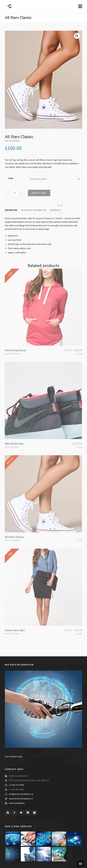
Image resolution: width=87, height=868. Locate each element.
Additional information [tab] (34, 210)
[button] (77, 36)
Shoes (8, 434)
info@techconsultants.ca (21, 794)
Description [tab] (11, 210)
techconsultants (17, 803)
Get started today (14, 757)
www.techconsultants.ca (21, 799)
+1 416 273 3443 (17, 785)
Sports (8, 341)
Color (11, 178)
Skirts (8, 621)
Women (16, 341)
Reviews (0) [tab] (56, 210)
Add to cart (39, 193)
